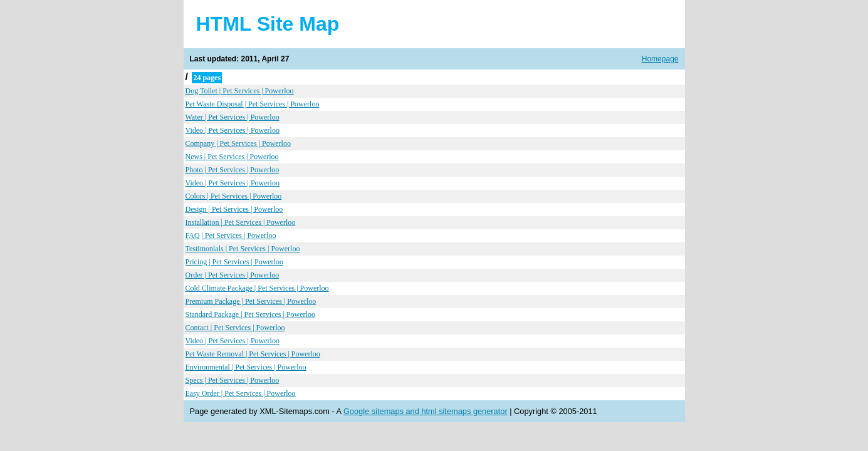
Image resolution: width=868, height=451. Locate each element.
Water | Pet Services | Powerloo (233, 117)
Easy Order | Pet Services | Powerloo (241, 393)
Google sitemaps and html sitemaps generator (426, 411)
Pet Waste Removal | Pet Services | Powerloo (253, 354)
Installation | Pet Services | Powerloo (241, 222)
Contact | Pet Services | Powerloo (235, 328)
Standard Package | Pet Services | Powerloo (250, 314)
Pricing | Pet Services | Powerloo (234, 262)
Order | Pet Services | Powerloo (233, 275)
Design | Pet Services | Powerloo (234, 209)
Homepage (660, 59)
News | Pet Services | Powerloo (232, 157)
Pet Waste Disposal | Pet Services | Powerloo (253, 104)
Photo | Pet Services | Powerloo (233, 170)
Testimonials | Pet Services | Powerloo (243, 249)
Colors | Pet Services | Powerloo (234, 196)
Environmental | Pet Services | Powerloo (246, 367)
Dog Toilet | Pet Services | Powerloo (240, 91)
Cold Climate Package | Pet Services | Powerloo (257, 288)
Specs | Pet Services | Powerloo (233, 380)
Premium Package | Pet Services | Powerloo (251, 301)
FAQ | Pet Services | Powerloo (231, 236)
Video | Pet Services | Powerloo (233, 130)
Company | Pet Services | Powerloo (238, 143)
